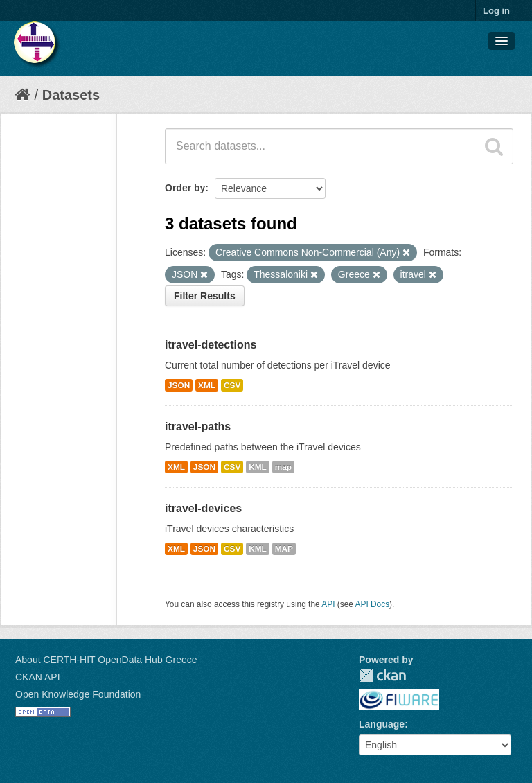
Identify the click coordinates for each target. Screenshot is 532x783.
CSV (232, 385)
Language (382, 724)
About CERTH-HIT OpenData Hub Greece (106, 660)
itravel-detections (211, 345)
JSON (179, 385)
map (283, 467)
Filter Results (205, 296)
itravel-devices (203, 508)
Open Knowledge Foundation (78, 694)
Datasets (71, 95)
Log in (496, 11)
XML (207, 385)
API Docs (373, 604)
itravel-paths (198, 426)
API (328, 604)
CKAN (382, 675)
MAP (284, 549)
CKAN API (38, 677)
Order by (185, 188)
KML (258, 467)
